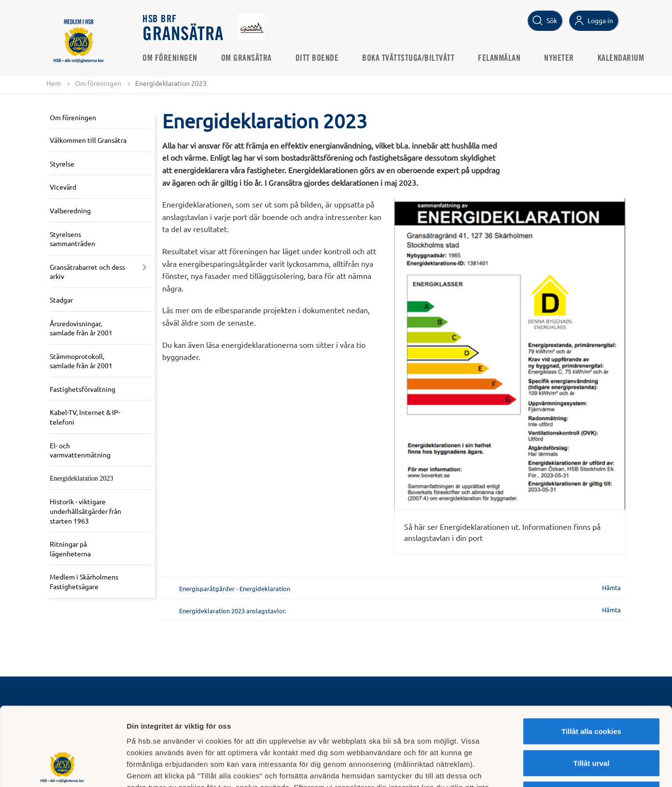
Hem (54, 83)
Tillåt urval (592, 692)
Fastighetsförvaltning (83, 389)
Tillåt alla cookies (591, 660)
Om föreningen (170, 58)
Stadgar (61, 300)
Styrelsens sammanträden (72, 239)
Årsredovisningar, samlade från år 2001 (81, 328)
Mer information (513, 768)
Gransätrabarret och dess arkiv (87, 272)
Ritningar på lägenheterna (70, 549)
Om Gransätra (247, 58)
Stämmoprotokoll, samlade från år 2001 (81, 361)
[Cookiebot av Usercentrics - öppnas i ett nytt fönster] (63, 768)
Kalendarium (622, 58)
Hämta (611, 587)
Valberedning (70, 210)
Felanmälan (500, 58)
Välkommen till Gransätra (88, 140)
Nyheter (560, 58)
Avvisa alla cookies (591, 724)
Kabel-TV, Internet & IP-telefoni (85, 417)
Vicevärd (63, 187)
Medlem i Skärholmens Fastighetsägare (84, 581)
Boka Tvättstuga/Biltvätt (409, 58)
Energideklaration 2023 (82, 478)
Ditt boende (318, 58)
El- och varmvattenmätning (80, 450)
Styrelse (62, 164)
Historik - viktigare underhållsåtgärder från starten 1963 (85, 511)
